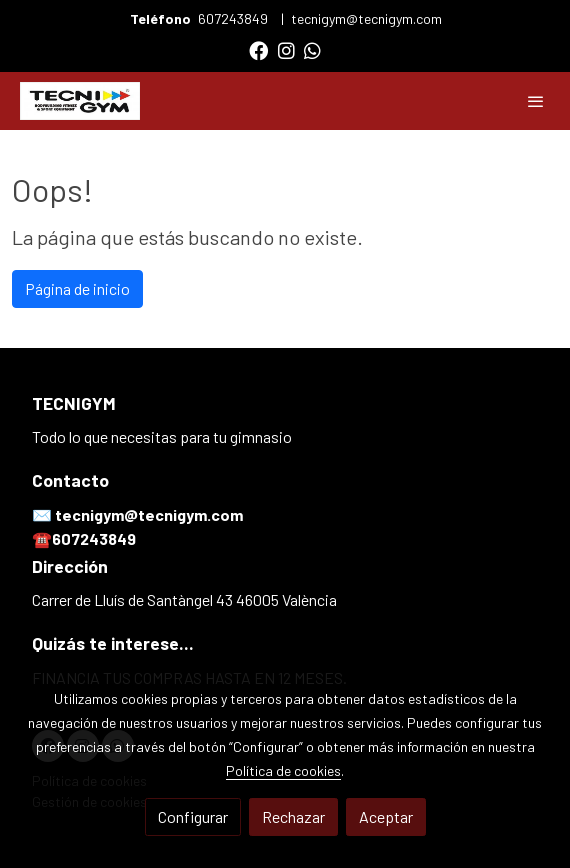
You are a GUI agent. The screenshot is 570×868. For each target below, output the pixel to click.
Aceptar (386, 816)
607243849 (234, 18)
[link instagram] (286, 49)
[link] (80, 101)
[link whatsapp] (312, 49)
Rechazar (293, 816)
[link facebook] (258, 49)
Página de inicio (77, 288)
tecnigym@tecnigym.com (366, 18)
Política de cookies (283, 770)
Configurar (193, 816)
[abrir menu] (536, 101)
